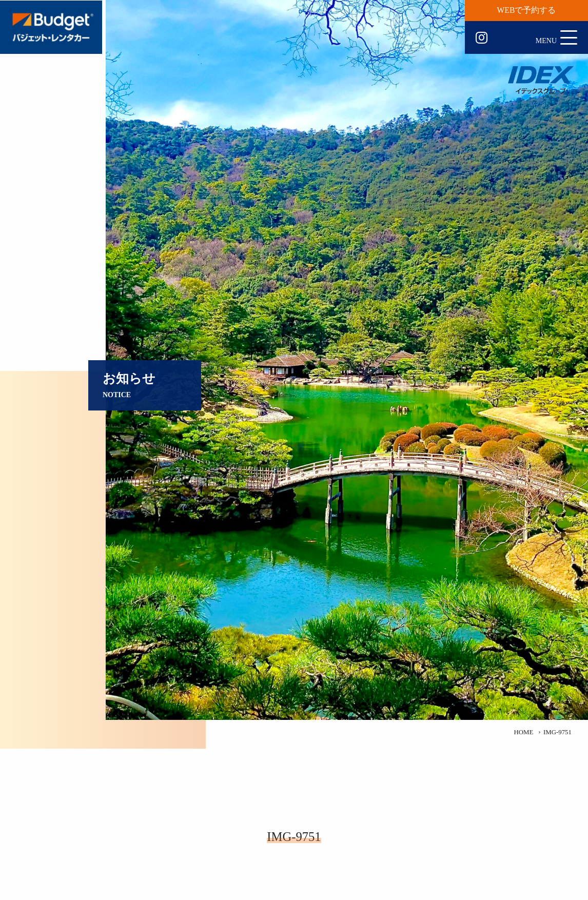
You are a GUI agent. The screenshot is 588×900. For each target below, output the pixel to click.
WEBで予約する (527, 10)
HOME (523, 732)
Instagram (482, 38)
